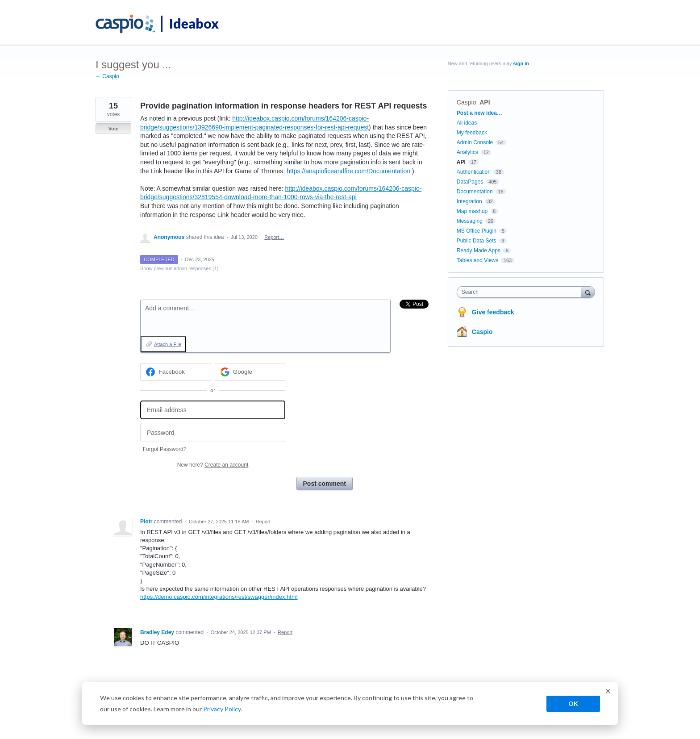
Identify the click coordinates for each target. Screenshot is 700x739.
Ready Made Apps (479, 251)
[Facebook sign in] (176, 372)
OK (573, 704)
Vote (113, 129)
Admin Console (475, 142)
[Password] (213, 432)
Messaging (470, 221)
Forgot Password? (165, 449)
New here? (213, 465)
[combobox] (521, 292)
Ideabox (194, 23)
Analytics (467, 152)
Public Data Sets (477, 241)
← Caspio (107, 76)
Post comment (325, 484)
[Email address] (213, 410)
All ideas (467, 123)
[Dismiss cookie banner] (608, 692)
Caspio (467, 102)
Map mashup (472, 211)
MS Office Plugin (477, 231)
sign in (521, 63)
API (485, 102)
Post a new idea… (479, 113)
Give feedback (493, 312)
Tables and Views (477, 260)
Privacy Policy (222, 709)
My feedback (472, 133)
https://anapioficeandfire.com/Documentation (348, 171)
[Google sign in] (250, 372)
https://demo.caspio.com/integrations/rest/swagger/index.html (219, 597)
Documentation (475, 192)
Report (263, 522)
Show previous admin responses (179, 268)
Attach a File (168, 344)
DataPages (470, 182)
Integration (469, 201)
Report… (274, 237)
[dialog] (350, 704)
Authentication (474, 172)
